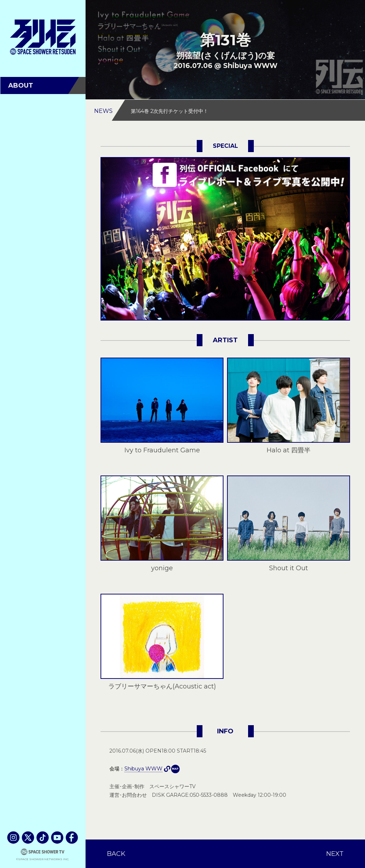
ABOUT (21, 85)
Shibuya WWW (175, 769)
